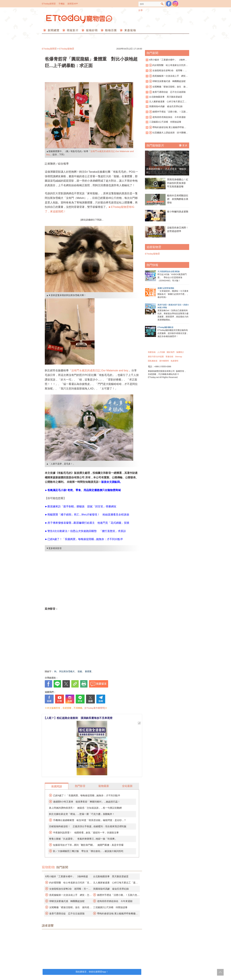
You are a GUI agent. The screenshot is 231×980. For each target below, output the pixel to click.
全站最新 (127, 786)
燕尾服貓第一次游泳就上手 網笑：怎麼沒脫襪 (167, 76)
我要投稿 (152, 352)
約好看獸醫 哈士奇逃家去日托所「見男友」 (166, 65)
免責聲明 (174, 361)
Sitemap (179, 357)
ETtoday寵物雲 (79, 19)
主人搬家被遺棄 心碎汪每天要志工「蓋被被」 (165, 102)
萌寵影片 (72, 30)
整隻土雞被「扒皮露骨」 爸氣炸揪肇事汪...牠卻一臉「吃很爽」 (83, 839)
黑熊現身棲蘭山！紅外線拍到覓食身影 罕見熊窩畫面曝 (178, 183)
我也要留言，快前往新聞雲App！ (92, 972)
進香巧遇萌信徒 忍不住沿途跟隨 (67, 914)
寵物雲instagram (175, 4)
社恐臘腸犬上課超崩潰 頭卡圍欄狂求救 (167, 133)
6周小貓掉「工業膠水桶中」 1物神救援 (67, 876)
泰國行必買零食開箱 (166, 288)
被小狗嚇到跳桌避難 (178, 212)
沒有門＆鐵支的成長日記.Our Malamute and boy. (100, 370)
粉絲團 (169, 4)
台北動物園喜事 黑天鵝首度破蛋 (111, 876)
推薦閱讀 (57, 786)
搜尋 (162, 4)
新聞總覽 (53, 30)
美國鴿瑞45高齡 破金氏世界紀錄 (111, 889)
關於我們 (171, 352)
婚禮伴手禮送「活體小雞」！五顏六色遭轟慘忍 (167, 112)
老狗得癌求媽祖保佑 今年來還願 (115, 901)
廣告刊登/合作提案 (156, 357)
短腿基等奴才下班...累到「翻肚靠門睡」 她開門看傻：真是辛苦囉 (88, 845)
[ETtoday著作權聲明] (95, 708)
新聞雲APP (73, 4)
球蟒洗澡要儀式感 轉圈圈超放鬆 (67, 901)
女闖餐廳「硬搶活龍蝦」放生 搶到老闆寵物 (167, 87)
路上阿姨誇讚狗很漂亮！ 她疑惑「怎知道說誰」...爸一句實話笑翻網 (85, 808)
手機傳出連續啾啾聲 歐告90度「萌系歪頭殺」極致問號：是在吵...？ (89, 820)
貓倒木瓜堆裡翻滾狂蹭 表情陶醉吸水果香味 (178, 199)
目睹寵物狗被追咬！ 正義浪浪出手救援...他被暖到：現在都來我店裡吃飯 (88, 826)
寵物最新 (104, 786)
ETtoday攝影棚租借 (165, 327)
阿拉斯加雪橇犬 (67, 671)
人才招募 (161, 352)
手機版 (62, 4)
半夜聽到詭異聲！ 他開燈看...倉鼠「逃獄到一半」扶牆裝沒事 (86, 833)
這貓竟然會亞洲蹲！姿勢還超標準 (178, 229)
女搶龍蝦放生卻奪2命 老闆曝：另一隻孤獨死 (166, 71)
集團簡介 (180, 352)
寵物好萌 (91, 30)
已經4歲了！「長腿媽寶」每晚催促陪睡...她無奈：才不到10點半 (87, 795)
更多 (183, 145)
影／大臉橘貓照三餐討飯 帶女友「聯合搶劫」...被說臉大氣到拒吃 (88, 851)
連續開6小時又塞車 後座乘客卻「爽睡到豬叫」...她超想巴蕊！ (86, 802)
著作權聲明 (164, 361)
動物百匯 (111, 30)
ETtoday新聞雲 (49, 4)
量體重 (88, 671)
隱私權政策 (153, 361)
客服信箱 (169, 357)
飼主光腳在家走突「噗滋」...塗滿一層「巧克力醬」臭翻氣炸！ (82, 814)
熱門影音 (80, 786)
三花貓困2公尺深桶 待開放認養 (110, 907)
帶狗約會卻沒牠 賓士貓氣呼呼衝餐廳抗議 (166, 127)
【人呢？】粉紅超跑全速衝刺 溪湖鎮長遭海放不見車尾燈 (78, 718)
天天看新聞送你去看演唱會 (169, 271)
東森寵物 (130, 30)
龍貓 (80, 671)
